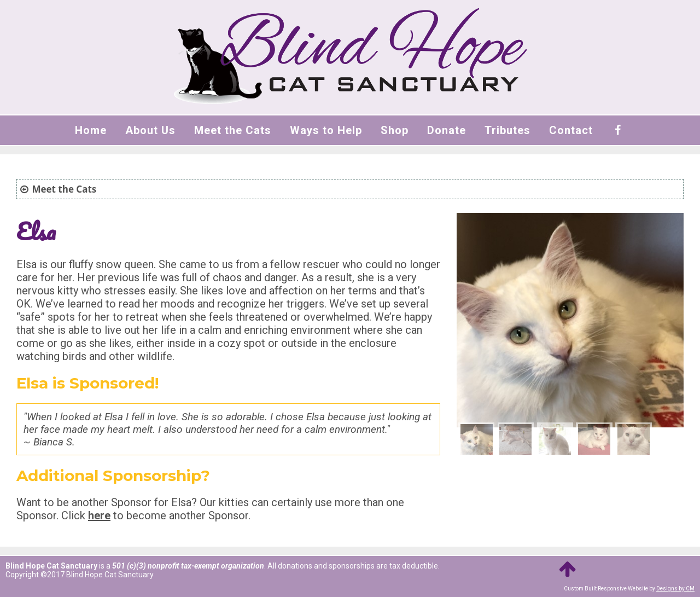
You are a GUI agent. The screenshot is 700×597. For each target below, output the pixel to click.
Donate (447, 130)
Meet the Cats (233, 130)
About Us (150, 130)
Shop (395, 130)
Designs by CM (675, 589)
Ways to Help (326, 130)
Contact (571, 130)
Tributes (507, 130)
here (99, 515)
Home (91, 130)
